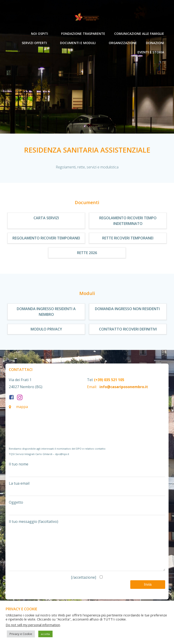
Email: (92, 387)
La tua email (87, 488)
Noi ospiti (42, 34)
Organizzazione (123, 43)
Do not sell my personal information (33, 625)
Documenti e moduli (80, 43)
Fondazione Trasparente (83, 34)
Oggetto (87, 507)
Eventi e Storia (151, 52)
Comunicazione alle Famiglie (139, 34)
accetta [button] (45, 634)
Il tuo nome (87, 469)
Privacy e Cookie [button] (21, 634)
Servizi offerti (36, 43)
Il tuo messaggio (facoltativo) (87, 550)
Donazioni (155, 43)
